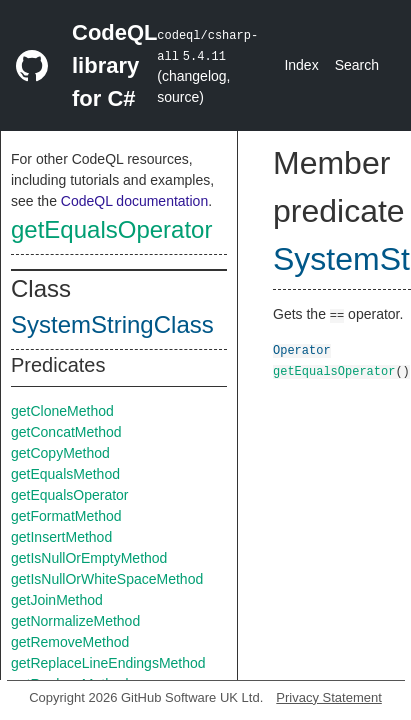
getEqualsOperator (111, 229)
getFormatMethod (66, 516)
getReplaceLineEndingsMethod (108, 663)
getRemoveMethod (70, 642)
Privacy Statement (329, 697)
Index (301, 65)
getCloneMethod (62, 411)
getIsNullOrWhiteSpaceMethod (107, 579)
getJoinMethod (57, 600)
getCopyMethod (60, 453)
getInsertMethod (61, 537)
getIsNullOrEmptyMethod (89, 558)
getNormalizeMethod (75, 621)
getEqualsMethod (65, 474)
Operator (302, 349)
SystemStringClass (112, 324)
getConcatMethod (66, 432)
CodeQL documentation (134, 201)
